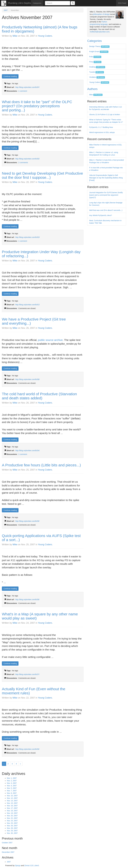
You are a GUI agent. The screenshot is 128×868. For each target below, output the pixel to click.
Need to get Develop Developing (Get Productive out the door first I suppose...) (42, 175)
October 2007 (7, 843)
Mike (15, 36)
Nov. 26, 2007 (12, 826)
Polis (95, 57)
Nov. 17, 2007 (12, 808)
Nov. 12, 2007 (12, 798)
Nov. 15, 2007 (12, 803)
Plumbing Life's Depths (19, 3)
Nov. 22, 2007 (12, 818)
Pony (95, 62)
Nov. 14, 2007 (12, 801)
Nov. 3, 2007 (12, 783)
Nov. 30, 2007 (12, 833)
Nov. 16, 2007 (12, 806)
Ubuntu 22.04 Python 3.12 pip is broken (105, 114)
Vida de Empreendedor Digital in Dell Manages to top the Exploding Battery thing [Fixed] (106, 178)
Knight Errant (99, 51)
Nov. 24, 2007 (12, 821)
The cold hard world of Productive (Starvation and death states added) (39, 396)
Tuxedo (97, 72)
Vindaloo (97, 77)
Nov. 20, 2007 (12, 816)
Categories (37, 3)
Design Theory (99, 46)
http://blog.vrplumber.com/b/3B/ (27, 379)
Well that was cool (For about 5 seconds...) (106, 210)
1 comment (23, 91)
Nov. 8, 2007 (12, 793)
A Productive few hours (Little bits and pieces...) (41, 465)
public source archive (50, 340)
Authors (92, 89)
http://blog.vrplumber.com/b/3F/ (27, 87)
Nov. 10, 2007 (12, 796)
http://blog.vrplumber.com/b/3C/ (28, 305)
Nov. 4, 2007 (12, 786)
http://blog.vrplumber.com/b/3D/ (28, 237)
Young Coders (45, 36)
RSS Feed (122, 3)
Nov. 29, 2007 (12, 831)
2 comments (23, 162)
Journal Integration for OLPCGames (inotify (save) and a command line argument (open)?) (106, 195)
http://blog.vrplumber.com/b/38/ (27, 599)
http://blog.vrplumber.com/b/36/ (27, 749)
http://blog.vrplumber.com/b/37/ (27, 674)
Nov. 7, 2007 (12, 791)
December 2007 (8, 852)
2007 (6, 10)
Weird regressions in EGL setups (102, 132)
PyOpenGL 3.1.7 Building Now (101, 127)
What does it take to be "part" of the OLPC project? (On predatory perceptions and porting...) (37, 106)
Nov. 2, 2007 (12, 781)
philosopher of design (101, 14)
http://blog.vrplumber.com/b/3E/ (27, 159)
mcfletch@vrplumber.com (100, 32)
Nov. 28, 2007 (12, 828)
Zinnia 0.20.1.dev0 (32, 865)
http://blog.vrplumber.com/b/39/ (27, 521)
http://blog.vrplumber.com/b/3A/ (27, 450)
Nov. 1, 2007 (12, 778)
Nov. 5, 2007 (12, 788)
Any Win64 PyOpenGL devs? (101, 215)
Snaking (97, 67)
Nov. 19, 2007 (12, 813)
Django (18, 865)
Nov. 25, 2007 (12, 823)
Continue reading (10, 76)
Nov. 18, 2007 (12, 811)
